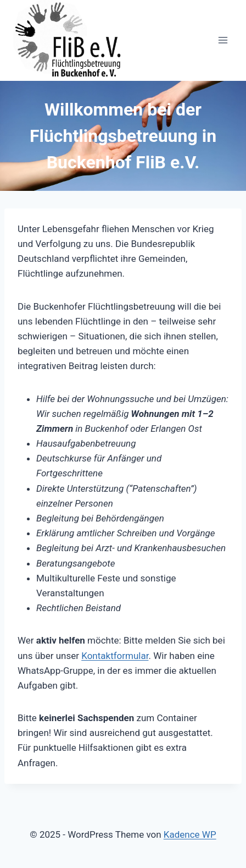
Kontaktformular (115, 656)
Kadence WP (190, 834)
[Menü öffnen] (223, 40)
